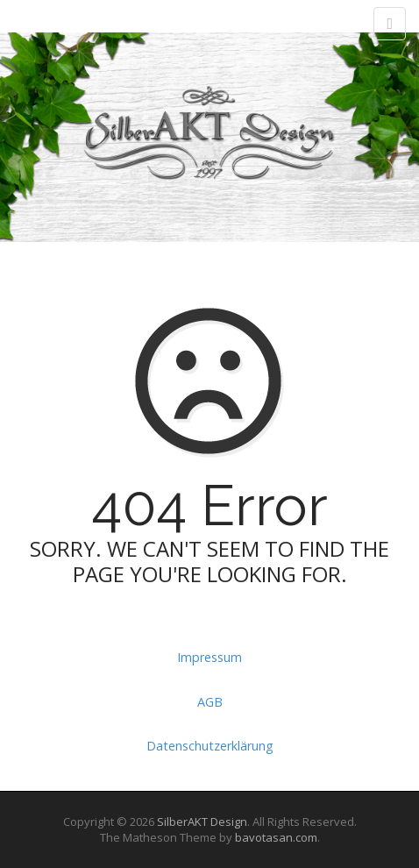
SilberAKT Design (202, 822)
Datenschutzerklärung (210, 746)
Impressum (209, 657)
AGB (210, 702)
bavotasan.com (276, 837)
